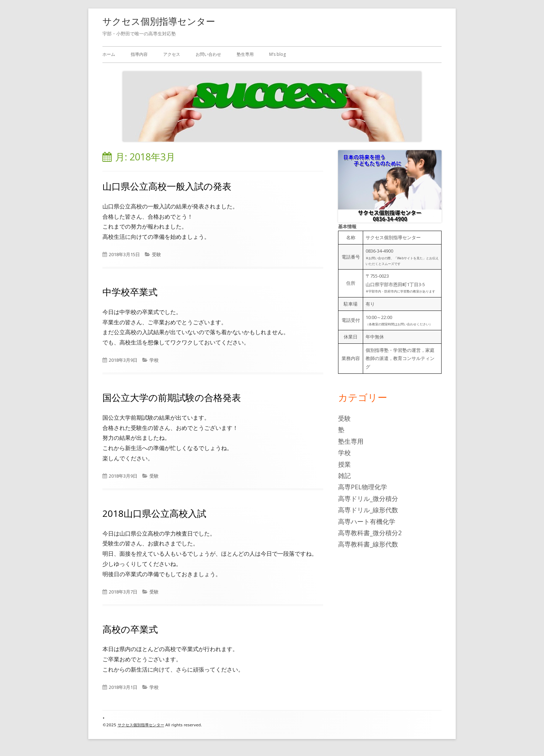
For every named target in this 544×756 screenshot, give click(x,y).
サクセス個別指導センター (159, 21)
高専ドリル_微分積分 (368, 498)
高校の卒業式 (130, 629)
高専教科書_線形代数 (368, 544)
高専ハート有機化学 (367, 521)
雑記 (344, 476)
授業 (344, 464)
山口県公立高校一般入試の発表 (167, 186)
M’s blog (277, 54)
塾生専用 (245, 54)
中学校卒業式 (130, 292)
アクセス (172, 54)
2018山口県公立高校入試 (154, 513)
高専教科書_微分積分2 (370, 533)
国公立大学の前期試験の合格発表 (172, 397)
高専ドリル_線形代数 (368, 510)
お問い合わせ (208, 54)
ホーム (109, 54)
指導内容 (139, 54)
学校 (154, 360)
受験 (156, 254)
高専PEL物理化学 (363, 487)
